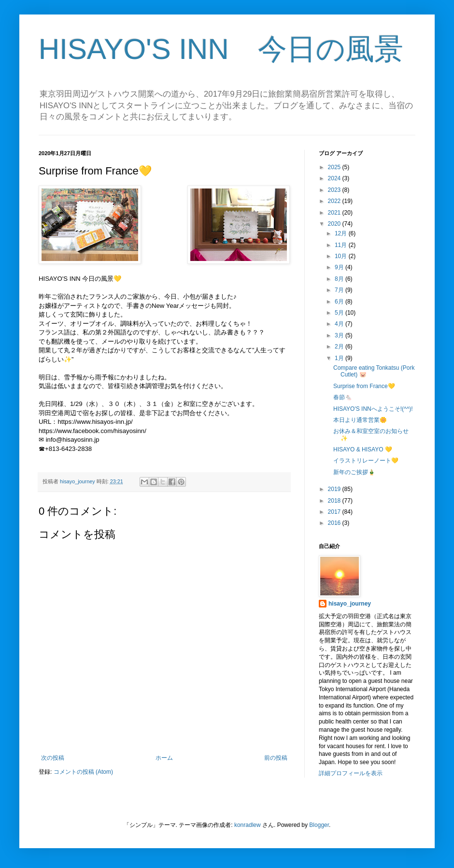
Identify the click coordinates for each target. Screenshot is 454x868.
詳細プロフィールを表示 (351, 773)
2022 (335, 201)
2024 (335, 178)
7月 (340, 290)
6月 (340, 302)
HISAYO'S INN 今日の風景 (221, 49)
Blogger (319, 825)
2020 (335, 224)
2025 (335, 167)
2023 (335, 190)
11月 (342, 245)
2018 (335, 501)
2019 (335, 489)
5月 (340, 313)
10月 (342, 256)
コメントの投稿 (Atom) (83, 772)
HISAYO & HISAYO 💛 (363, 449)
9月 (340, 267)
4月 (340, 324)
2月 (340, 347)
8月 (340, 279)
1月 (340, 358)
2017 (335, 512)
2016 (335, 523)
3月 (340, 335)
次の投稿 (53, 758)
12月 (342, 233)
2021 (335, 213)
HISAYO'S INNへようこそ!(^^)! (373, 409)
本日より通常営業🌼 (360, 420)
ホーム (164, 758)
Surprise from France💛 (364, 386)
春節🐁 (343, 397)
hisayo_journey (350, 604)
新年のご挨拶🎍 (354, 472)
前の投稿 (276, 758)
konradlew (248, 825)
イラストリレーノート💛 (366, 461)
